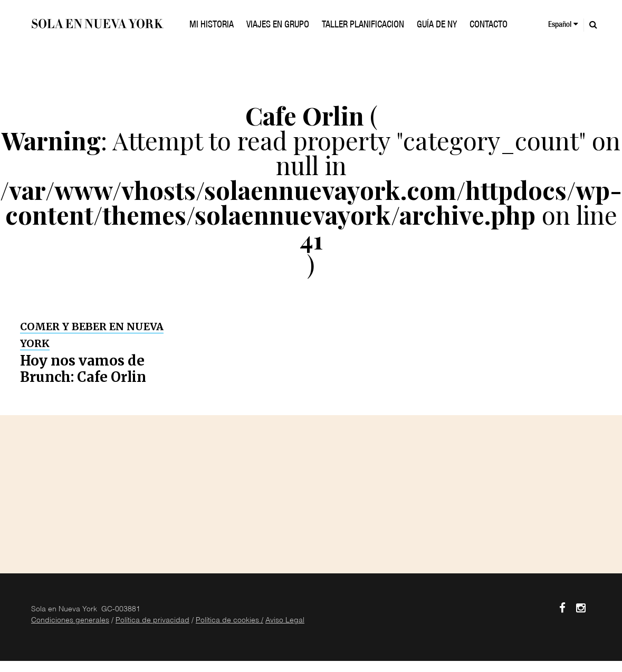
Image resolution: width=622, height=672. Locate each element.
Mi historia (212, 25)
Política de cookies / (229, 621)
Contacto (489, 25)
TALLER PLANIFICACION (363, 25)
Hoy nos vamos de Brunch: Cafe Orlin (83, 369)
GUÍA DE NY (437, 25)
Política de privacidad (152, 621)
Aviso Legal (285, 621)
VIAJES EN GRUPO (278, 25)
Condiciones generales (70, 621)
